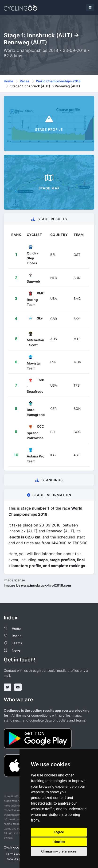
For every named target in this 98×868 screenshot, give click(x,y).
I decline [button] (59, 842)
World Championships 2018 (58, 81)
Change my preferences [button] (59, 851)
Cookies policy (17, 859)
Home (8, 81)
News (16, 650)
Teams (17, 643)
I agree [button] (59, 832)
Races (25, 81)
